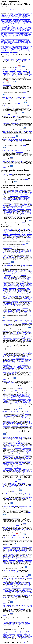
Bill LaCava (6, 331)
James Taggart (11, 26)
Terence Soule (11, 552)
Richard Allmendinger (15, 234)
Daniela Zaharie (29, 274)
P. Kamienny (6, 75)
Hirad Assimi (6, 236)
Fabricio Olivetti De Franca (24, 229)
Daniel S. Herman (17, 61)
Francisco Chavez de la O (9, 455)
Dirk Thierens (9, 47)
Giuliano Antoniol (15, 404)
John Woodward (20, 286)
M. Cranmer (12, 71)
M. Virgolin (14, 70)
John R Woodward (19, 34)
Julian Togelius (13, 306)
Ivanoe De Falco (24, 211)
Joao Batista (15, 321)
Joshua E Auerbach (22, 37)
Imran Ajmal (10, 27)
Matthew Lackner (20, 152)
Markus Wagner (21, 32)
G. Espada (19, 71)
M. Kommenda (22, 70)
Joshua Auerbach (24, 196)
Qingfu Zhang (25, 281)
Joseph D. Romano (22, 59)
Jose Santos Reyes (12, 38)
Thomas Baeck (26, 403)
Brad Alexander (28, 461)
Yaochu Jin (15, 52)
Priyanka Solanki (22, 27)
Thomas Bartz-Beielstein (26, 359)
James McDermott (16, 530)
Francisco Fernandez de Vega (19, 366)
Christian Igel (6, 582)
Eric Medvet (25, 323)
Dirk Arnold (23, 400)
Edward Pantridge (13, 484)
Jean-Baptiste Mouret (8, 305)
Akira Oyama (23, 474)
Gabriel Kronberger (27, 312)
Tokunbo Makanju (19, 461)
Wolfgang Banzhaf (15, 333)
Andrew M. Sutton (20, 394)
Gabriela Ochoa (19, 45)
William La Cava (25, 98)
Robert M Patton (26, 46)
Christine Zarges (12, 363)
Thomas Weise (8, 447)
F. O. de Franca (6, 70)
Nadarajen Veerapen (20, 44)
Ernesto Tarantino (23, 47)
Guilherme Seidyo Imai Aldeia (7, 21)
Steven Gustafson (9, 313)
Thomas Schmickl (24, 594)
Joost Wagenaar (6, 31)
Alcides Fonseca (28, 15)
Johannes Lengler (24, 404)
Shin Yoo (12, 463)
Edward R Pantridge (12, 32)
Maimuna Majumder (18, 14)
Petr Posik (19, 277)
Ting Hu (14, 232)
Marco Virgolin (16, 338)
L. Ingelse (25, 71)
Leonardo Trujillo (17, 332)
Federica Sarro (15, 426)
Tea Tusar (28, 195)
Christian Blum (14, 398)
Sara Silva (19, 25)
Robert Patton (6, 283)
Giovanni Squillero (27, 45)
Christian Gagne (23, 582)
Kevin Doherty (17, 456)
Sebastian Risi (16, 397)
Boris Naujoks (10, 41)
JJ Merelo (28, 453)
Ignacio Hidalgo (21, 292)
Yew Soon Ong (18, 592)
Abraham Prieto (8, 50)
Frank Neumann (24, 39)
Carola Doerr (13, 270)
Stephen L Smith (11, 46)
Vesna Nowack (17, 295)
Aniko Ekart (20, 232)
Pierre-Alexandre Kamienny (6, 19)
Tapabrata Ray (6, 372)
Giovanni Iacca (22, 40)
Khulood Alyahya (28, 455)
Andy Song (12, 239)
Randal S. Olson (22, 486)
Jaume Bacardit (19, 287)
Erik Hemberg (17, 310)
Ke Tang (24, 360)
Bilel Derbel (26, 280)
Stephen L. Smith (20, 467)
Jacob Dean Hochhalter (18, 18)
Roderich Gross (25, 418)
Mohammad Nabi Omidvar (26, 301)
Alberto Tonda (4, 46)
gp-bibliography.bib (22, 10)
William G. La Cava (27, 61)
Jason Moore (13, 339)
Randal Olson (16, 47)
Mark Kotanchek (7, 573)
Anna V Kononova (22, 273)
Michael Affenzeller (15, 39)
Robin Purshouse (25, 371)
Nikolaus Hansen (27, 36)
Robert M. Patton (20, 209)
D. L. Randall (27, 73)
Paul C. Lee (16, 106)
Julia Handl (27, 32)
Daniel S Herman (4, 23)
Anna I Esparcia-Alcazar (19, 425)
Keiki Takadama (25, 414)
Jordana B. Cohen (20, 107)
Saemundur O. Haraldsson (10, 462)
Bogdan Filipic (28, 51)
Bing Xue (10, 324)
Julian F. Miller (12, 560)
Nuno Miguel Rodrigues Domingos (17, 31)
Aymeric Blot (25, 295)
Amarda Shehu (20, 38)
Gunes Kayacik (22, 41)
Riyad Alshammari (9, 461)
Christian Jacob (20, 587)
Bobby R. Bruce (8, 295)
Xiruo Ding (16, 27)
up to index (3, 10)
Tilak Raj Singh (4, 26)
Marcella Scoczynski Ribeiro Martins (22, 235)
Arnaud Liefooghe (4, 45)
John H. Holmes (19, 496)
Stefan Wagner (8, 39)
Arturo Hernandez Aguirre (13, 354)
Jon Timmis (17, 551)
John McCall (29, 209)
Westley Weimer (19, 43)
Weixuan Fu (27, 28)
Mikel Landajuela (4, 17)
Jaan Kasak (13, 20)
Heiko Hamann (15, 50)
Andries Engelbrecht (22, 395)
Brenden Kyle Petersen (13, 17)
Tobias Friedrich (23, 539)
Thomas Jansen (29, 587)
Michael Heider (26, 299)
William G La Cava (7, 85)
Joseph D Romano (27, 21)
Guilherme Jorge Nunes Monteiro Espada (9, 15)
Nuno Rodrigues (7, 321)
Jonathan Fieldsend (9, 216)
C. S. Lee (12, 73)
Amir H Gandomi (9, 235)
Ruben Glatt (21, 17)
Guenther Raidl (20, 593)
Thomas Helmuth (16, 131)
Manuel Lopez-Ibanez (5, 36)
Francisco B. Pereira (23, 555)
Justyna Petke (26, 43)
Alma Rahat (3, 52)
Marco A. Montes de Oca (23, 590)
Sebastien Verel (12, 45)
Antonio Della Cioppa (8, 49)
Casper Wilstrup (27, 20)
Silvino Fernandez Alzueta (22, 33)
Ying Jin (23, 338)
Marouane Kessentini (16, 588)
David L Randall (27, 18)
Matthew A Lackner (22, 24)
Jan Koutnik (10, 557)
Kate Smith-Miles (22, 252)
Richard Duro (29, 37)
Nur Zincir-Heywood (24, 203)
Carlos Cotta (27, 370)
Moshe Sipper (26, 23)
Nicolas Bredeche (24, 49)
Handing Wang (9, 52)
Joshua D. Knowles (27, 588)
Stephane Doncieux (13, 37)
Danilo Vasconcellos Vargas (10, 33)
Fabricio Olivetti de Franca (23, 13)
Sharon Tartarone (14, 28)
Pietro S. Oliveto (29, 446)
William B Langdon (11, 44)
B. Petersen (19, 72)
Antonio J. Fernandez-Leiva (18, 453)
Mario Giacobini (20, 552)
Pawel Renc (16, 30)
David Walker (19, 215)
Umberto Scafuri (17, 49)
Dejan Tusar (6, 37)
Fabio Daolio (27, 44)
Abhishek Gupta (13, 273)
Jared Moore (21, 50)
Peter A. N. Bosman (19, 274)
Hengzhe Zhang (16, 19)
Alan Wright (7, 25)
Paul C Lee (5, 27)
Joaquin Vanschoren (27, 340)
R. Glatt (25, 72)
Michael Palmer (26, 592)
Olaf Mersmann (12, 277)
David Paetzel (8, 299)
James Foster (6, 586)
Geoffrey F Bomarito (18, 21)
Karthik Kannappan (12, 23)
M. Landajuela (12, 72)
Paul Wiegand (14, 283)
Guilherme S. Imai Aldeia (9, 622)
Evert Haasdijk (8, 214)
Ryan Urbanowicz (22, 190)
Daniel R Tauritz (27, 34)
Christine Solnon (7, 365)
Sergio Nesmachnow (21, 290)
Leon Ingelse (21, 15)
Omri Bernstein (14, 24)
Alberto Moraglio (21, 270)
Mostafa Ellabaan (11, 198)
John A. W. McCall (12, 590)
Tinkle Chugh (12, 284)
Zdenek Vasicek (17, 418)
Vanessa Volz (3, 41)
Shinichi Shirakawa (7, 418)
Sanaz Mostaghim (9, 551)
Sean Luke (25, 589)
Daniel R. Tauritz (13, 194)
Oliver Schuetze (23, 369)
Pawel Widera (20, 560)
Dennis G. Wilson (7, 366)
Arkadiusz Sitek (23, 30)
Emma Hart (16, 419)
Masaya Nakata (23, 465)
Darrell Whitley (23, 307)
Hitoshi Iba (10, 425)
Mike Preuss (11, 280)
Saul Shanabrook (4, 32)
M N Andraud (28, 40)
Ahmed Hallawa (25, 472)
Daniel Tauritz (12, 286)
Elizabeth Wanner (17, 357)
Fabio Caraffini (8, 275)
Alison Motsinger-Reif (8, 592)
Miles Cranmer (26, 14)
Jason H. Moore (16, 123)
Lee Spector (20, 23)
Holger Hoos (17, 401)
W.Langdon (13, 10)
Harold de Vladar (4, 38)
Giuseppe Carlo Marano (8, 457)
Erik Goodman (11, 362)
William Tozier (17, 498)
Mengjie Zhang (16, 371)
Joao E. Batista (17, 98)
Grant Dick (22, 19)
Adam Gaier (10, 294)
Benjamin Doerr (26, 585)
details (16, 68)
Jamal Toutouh (11, 289)
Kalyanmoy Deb (17, 585)
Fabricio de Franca (7, 338)
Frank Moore (16, 41)
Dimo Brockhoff (19, 36)
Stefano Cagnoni (18, 46)
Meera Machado (20, 20)
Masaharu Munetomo (21, 443)
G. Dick (18, 75)
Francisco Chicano (14, 307)
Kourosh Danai (14, 13)
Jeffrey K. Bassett (23, 283)
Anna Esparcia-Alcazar (10, 43)
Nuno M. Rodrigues (7, 98)
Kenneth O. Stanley (17, 595)
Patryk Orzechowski (24, 26)
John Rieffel (26, 303)
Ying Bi (23, 234)
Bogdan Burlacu (7, 20)
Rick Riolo (10, 487)
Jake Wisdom (8, 24)
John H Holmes (10, 30)
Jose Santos (23, 197)
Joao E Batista (28, 31)
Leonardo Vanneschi (26, 25)
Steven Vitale (21, 28)
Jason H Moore (13, 25)
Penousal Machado (25, 397)
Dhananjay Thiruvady (23, 256)
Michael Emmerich (9, 274)
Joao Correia (12, 290)
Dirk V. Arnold (14, 582)
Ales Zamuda (24, 447)
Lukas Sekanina (26, 530)
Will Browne (8, 421)
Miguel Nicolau (8, 403)
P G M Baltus (15, 40)
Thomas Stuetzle (11, 34)
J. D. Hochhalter (19, 73)
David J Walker (4, 51)
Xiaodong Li (6, 233)
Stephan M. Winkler (27, 332)
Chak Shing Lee (9, 18)
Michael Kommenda (9, 14)
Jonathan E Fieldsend (19, 51)
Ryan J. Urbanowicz (9, 496)
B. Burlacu (30, 75)
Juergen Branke (19, 424)
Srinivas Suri (17, 26)
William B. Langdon (13, 205)
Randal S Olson (7, 28)
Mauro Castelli (7, 530)
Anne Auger (13, 36)
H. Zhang (13, 75)
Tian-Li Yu (10, 401)
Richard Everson (11, 51)
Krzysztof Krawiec (20, 559)
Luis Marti (5, 465)
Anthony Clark (28, 50)
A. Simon (24, 75)
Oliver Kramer (9, 40)
